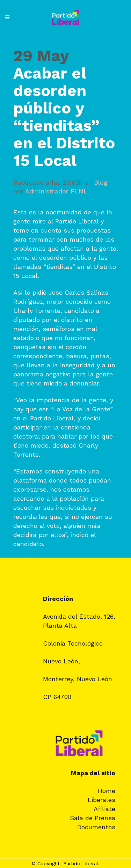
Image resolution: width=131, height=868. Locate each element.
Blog (101, 182)
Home (107, 791)
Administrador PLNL (56, 191)
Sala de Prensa (93, 818)
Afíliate (104, 809)
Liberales (101, 800)
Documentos (96, 827)
